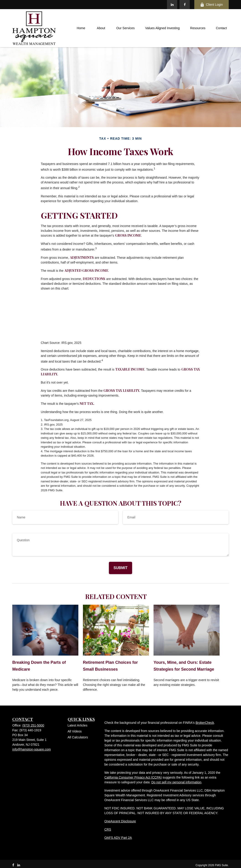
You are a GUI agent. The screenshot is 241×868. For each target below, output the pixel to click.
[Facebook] (185, 5)
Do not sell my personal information (176, 782)
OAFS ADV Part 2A (118, 838)
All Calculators (78, 737)
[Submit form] (120, 568)
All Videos (75, 731)
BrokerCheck (205, 723)
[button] (81, 28)
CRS (108, 829)
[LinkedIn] (172, 5)
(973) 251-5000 (33, 725)
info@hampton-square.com (32, 749)
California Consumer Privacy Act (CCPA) (133, 777)
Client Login (212, 5)
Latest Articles (78, 725)
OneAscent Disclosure (120, 821)
